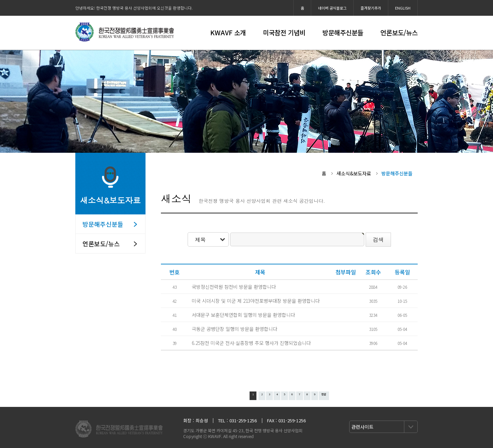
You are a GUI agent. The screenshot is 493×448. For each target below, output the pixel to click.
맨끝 (324, 394)
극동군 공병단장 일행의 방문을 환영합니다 (235, 329)
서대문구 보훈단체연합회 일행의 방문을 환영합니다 (243, 315)
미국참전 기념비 (284, 32)
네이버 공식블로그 (332, 8)
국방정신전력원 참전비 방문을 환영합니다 (234, 287)
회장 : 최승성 (195, 420)
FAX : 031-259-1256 (286, 420)
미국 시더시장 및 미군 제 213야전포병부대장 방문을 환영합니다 (256, 301)
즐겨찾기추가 (371, 8)
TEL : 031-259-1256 (237, 420)
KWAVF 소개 (228, 32)
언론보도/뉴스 (399, 32)
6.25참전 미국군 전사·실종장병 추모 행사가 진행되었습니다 (251, 343)
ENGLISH (403, 8)
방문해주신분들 (343, 32)
